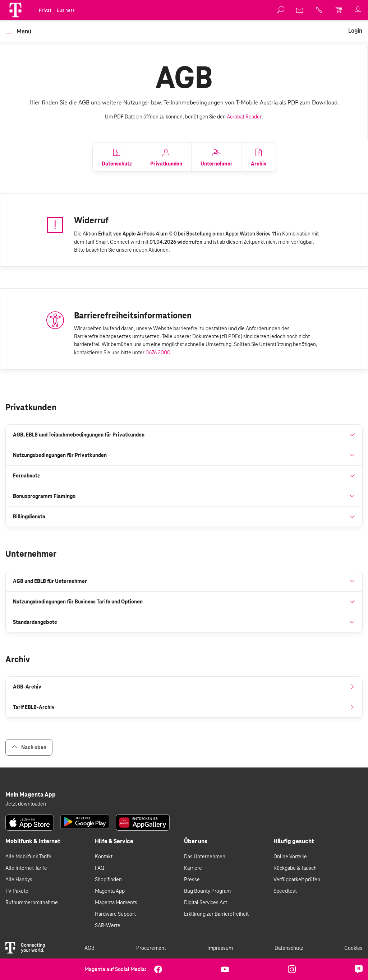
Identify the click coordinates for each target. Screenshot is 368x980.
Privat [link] (45, 10)
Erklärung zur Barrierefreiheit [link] (216, 914)
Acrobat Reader (244, 117)
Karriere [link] (193, 868)
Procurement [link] (151, 948)
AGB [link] (89, 948)
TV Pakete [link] (17, 891)
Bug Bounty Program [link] (207, 891)
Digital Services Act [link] (206, 902)
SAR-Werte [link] (108, 925)
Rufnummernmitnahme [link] (32, 902)
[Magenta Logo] (15, 10)
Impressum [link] (220, 948)
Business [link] (66, 10)
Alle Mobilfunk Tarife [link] (28, 857)
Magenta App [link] (110, 891)
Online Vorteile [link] (290, 857)
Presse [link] (192, 879)
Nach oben (29, 747)
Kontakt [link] (104, 857)
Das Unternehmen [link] (205, 857)
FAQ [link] (100, 868)
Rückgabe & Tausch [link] (295, 868)
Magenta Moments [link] (116, 902)
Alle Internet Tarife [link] (26, 868)
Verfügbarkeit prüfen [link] (297, 879)
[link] (300, 10)
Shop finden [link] (108, 879)
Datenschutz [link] (289, 948)
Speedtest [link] (285, 891)
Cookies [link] (353, 948)
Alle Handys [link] (19, 879)
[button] (15, 10)
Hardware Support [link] (115, 914)
